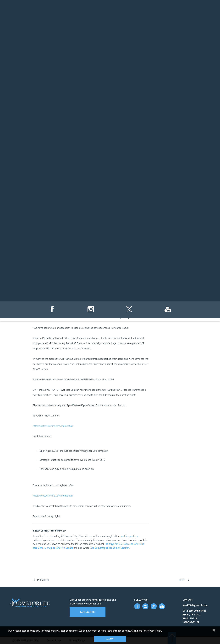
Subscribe (87, 612)
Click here (137, 631)
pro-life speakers (129, 536)
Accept (110, 639)
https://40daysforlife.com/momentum (53, 426)
